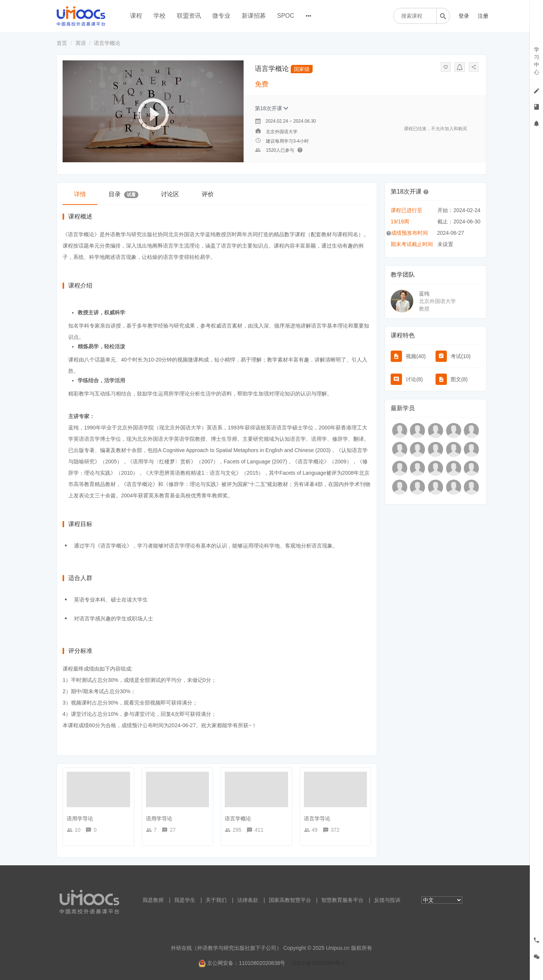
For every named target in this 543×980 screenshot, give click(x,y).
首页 (62, 43)
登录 (464, 16)
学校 (160, 16)
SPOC (286, 16)
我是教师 (153, 900)
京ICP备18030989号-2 (318, 963)
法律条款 (248, 900)
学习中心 (537, 61)
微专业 (221, 16)
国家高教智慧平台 (290, 900)
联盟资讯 (189, 16)
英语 (81, 43)
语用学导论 (80, 818)
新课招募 (254, 16)
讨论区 (170, 194)
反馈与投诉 (387, 900)
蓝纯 (424, 294)
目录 (123, 195)
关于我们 (216, 900)
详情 (80, 194)
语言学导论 (317, 818)
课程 (136, 16)
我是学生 (185, 900)
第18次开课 (272, 108)
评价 (208, 194)
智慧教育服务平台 (342, 900)
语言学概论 (238, 818)
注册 (483, 16)
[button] (426, 191)
